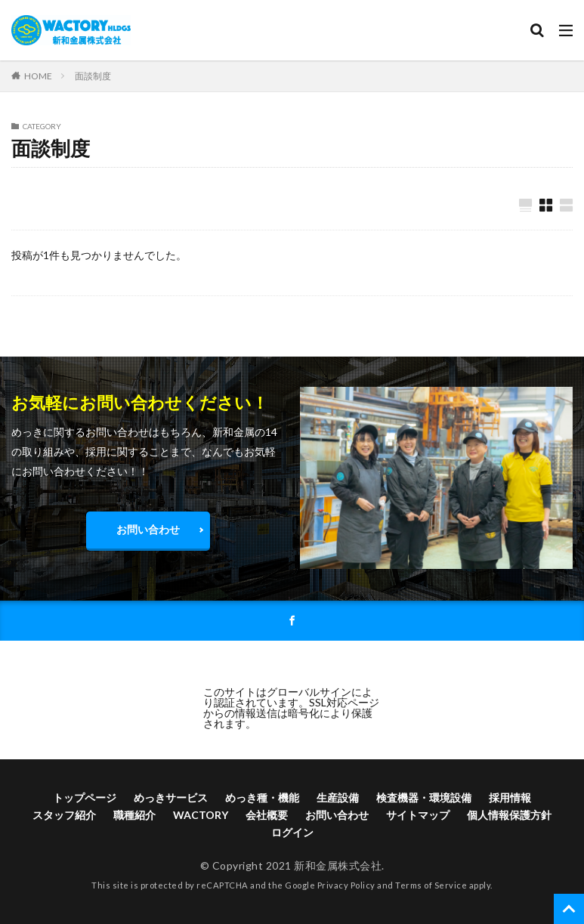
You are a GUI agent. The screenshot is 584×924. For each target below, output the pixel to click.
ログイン (292, 834)
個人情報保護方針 (509, 816)
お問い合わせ (148, 530)
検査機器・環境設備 (424, 799)
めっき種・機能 (262, 799)
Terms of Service (431, 886)
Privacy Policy (346, 886)
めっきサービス (171, 799)
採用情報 (510, 799)
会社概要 (267, 816)
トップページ (85, 799)
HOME (38, 76)
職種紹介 (134, 816)
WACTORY (201, 816)
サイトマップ (418, 816)
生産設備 (338, 799)
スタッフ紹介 (64, 816)
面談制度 (93, 76)
